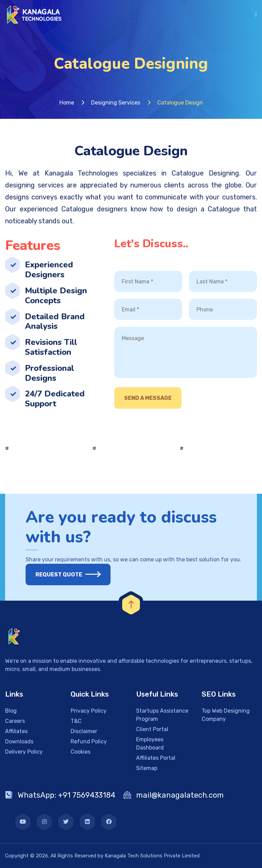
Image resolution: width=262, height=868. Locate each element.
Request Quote (63, 575)
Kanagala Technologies (81, 173)
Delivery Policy (24, 752)
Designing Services (116, 103)
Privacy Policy (89, 711)
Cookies (81, 752)
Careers (15, 721)
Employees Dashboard (150, 744)
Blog (11, 711)
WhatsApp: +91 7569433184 (60, 795)
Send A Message (148, 398)
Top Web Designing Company (226, 715)
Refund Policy (89, 741)
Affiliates (16, 731)
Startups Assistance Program (162, 715)
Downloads (19, 741)
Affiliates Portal (156, 758)
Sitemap (147, 768)
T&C (76, 721)
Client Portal (152, 729)
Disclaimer (84, 731)
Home (67, 103)
